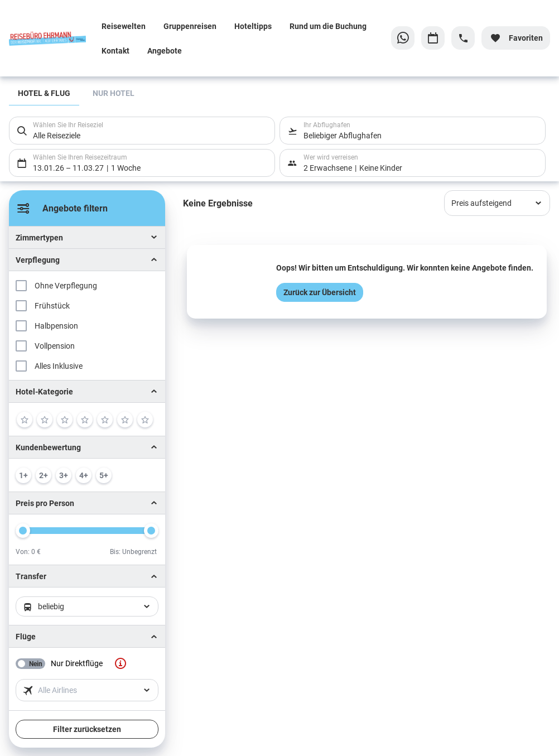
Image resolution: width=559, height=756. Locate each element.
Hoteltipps (253, 26)
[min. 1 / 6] (23, 475)
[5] (105, 420)
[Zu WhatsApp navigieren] (403, 38)
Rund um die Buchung (328, 26)
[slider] (23, 531)
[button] (87, 391)
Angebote (165, 50)
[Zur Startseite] (51, 38)
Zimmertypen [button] (39, 237)
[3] (65, 420)
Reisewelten (124, 26)
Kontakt (115, 50)
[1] (25, 420)
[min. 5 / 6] (104, 475)
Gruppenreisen (190, 26)
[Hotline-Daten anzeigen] (463, 38)
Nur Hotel (114, 93)
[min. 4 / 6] (84, 475)
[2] (45, 420)
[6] (125, 420)
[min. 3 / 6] (64, 475)
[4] (85, 420)
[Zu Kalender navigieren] (433, 38)
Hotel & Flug (44, 93)
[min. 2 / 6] (44, 475)
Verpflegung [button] (38, 260)
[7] (145, 420)
